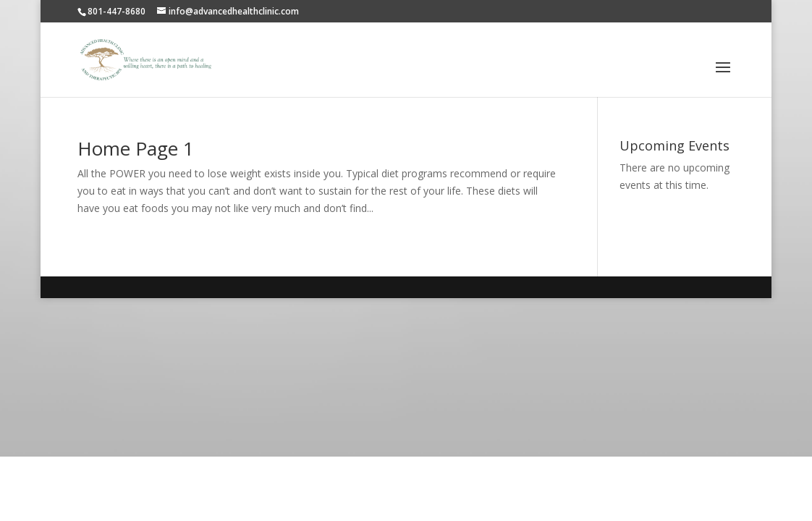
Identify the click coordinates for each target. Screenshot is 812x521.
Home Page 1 (136, 148)
